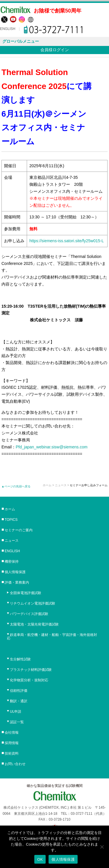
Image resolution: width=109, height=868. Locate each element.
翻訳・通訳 (19, 701)
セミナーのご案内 (19, 530)
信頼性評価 (19, 691)
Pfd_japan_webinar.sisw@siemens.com (52, 447)
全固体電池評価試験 (26, 593)
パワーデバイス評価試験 (29, 614)
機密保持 (12, 562)
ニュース (12, 541)
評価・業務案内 (17, 582)
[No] (102, 847)
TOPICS (11, 520)
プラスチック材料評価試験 (31, 670)
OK (40, 859)
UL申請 (16, 712)
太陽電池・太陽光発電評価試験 (34, 624)
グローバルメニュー (21, 41)
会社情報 (12, 732)
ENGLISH (8, 29)
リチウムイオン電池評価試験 (33, 603)
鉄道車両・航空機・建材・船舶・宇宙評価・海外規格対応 (52, 637)
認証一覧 (17, 722)
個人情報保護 (15, 572)
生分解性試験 (20, 659)
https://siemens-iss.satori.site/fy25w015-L (67, 241)
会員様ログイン (55, 50)
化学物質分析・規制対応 (29, 680)
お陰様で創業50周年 (58, 11)
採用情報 (12, 743)
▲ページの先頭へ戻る (16, 486)
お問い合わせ (15, 764)
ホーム (47, 485)
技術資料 (12, 753)
